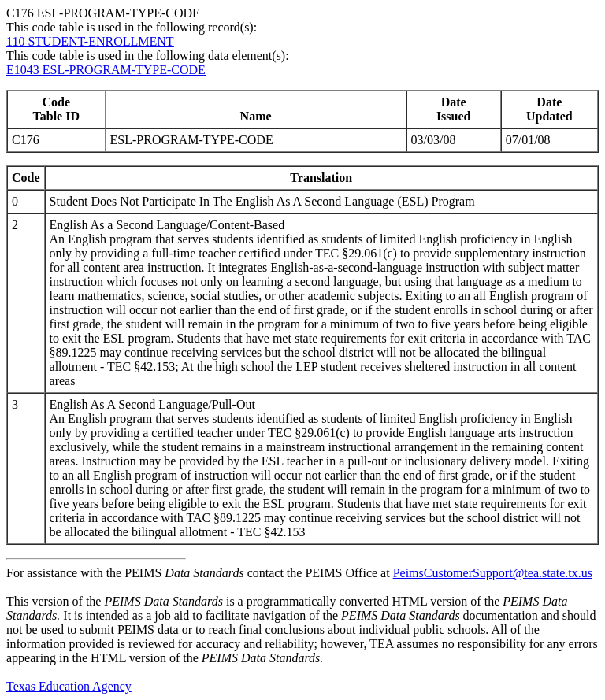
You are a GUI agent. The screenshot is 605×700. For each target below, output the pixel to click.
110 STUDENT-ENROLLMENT (90, 41)
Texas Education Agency (69, 686)
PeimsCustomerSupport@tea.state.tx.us (493, 573)
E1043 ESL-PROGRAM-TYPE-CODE (106, 70)
